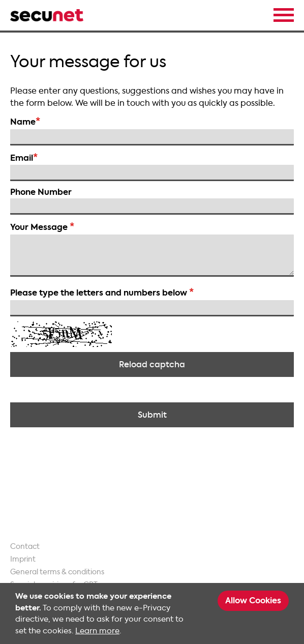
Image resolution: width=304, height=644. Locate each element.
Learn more (97, 631)
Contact (25, 547)
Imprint (23, 559)
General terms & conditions (57, 572)
